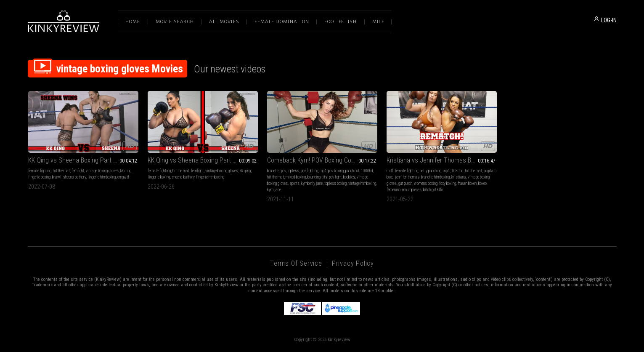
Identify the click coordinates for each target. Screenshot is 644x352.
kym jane (274, 190)
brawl (57, 177)
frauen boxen (467, 183)
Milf (378, 22)
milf (390, 171)
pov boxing (336, 171)
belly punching (431, 171)
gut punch (405, 183)
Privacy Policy (353, 263)
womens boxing (426, 183)
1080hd (367, 171)
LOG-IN (609, 20)
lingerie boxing (39, 177)
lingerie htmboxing (102, 177)
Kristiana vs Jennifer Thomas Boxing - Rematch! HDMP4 (442, 160)
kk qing (126, 171)
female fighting (40, 171)
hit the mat (61, 171)
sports (294, 183)
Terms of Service (296, 263)
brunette (273, 171)
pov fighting (309, 171)
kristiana (459, 177)
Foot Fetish (341, 22)
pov (283, 171)
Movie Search (175, 22)
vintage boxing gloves (102, 171)
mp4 (323, 171)
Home (133, 22)
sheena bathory (74, 177)
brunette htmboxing (435, 177)
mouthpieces (412, 190)
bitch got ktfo (433, 190)
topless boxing (335, 183)
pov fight (335, 177)
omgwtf (123, 177)
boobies (349, 177)
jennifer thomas (407, 177)
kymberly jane (312, 183)
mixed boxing (296, 177)
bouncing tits (317, 177)
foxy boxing (448, 183)
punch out (352, 171)
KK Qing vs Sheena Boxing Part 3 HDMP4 (83, 160)
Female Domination (282, 22)
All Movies (224, 22)
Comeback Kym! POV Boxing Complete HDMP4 (322, 160)
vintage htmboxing (362, 183)
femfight (78, 171)
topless (293, 171)
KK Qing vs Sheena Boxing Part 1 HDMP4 (202, 160)
